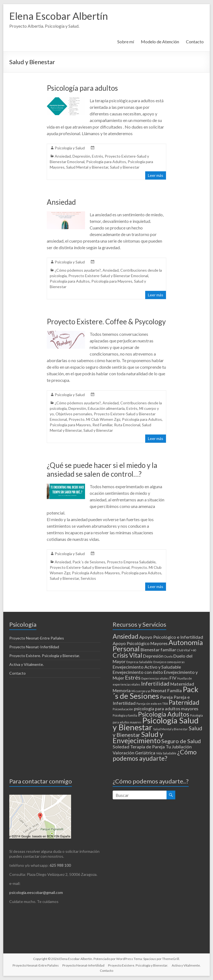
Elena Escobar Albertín (59, 16)
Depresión (81, 156)
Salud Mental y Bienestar (87, 167)
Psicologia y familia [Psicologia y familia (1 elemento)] (125, 715)
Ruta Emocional (127, 425)
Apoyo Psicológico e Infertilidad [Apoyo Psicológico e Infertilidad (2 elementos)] (171, 637)
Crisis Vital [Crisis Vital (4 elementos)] (127, 655)
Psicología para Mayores (112, 281)
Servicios (88, 578)
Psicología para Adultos (106, 162)
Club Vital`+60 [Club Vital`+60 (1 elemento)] (186, 650)
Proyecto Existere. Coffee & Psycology (106, 322)
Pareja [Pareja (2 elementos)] (166, 697)
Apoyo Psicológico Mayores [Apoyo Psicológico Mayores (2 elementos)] (140, 643)
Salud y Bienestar (125, 167)
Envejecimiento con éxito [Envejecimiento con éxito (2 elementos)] (138, 672)
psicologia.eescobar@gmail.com (36, 892)
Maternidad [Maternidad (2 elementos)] (182, 684)
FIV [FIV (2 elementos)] (173, 678)
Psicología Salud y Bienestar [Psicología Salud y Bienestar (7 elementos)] (156, 724)
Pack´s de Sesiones (89, 562)
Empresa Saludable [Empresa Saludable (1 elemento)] (139, 662)
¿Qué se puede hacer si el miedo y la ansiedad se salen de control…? (102, 470)
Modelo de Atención (160, 42)
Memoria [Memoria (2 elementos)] (122, 690)
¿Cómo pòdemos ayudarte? (78, 270)
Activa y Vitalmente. (27, 664)
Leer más (156, 175)
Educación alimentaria (106, 408)
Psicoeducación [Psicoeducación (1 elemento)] (123, 709)
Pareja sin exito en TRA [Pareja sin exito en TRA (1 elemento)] (152, 704)
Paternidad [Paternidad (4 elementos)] (184, 702)
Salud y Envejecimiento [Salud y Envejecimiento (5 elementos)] (138, 737)
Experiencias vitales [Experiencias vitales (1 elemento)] (155, 678)
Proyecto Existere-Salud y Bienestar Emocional (108, 276)
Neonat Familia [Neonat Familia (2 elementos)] (167, 690)
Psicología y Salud (70, 148)
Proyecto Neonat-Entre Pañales (37, 638)
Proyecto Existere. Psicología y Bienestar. (45, 656)
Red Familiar (102, 425)
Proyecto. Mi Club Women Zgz (94, 419)
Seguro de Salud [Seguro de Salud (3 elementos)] (181, 741)
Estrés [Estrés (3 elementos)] (133, 677)
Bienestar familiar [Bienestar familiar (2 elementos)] (158, 650)
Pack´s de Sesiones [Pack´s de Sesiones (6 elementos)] (156, 693)
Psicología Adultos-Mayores (96, 573)
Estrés (97, 156)
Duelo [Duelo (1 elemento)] (168, 656)
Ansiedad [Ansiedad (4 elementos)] (126, 636)
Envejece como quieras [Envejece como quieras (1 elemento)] (169, 662)
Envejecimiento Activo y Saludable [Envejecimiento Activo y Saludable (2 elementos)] (147, 667)
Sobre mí (126, 42)
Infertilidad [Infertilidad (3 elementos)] (155, 683)
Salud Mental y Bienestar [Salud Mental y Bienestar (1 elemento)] (170, 729)
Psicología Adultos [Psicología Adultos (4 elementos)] (164, 714)
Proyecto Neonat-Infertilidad (34, 647)
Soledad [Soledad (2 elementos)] (121, 747)
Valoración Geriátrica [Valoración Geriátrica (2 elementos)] (134, 753)
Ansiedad (63, 156)
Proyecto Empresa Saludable (131, 562)
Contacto (195, 42)
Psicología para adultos (82, 88)
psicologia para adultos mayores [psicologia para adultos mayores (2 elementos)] (166, 708)
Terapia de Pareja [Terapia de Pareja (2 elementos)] (148, 747)
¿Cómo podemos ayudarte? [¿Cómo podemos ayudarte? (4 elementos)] (155, 755)
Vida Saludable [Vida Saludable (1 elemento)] (166, 753)
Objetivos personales (74, 414)
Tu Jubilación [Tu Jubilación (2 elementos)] (179, 747)
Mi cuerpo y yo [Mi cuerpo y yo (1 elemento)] (141, 691)
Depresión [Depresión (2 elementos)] (153, 656)
